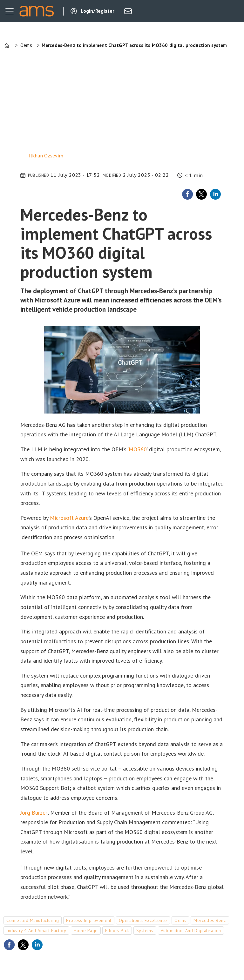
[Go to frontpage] (37, 11)
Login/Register (98, 11)
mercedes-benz (210, 920)
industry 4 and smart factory (36, 930)
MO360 (138, 449)
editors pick (117, 930)
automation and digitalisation (191, 930)
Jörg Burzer (34, 813)
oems (180, 920)
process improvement (89, 920)
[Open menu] (10, 11)
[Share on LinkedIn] (215, 194)
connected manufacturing (33, 920)
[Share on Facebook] (187, 194)
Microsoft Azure (69, 518)
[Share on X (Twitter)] (201, 194)
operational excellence (143, 920)
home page (86, 930)
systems (145, 930)
